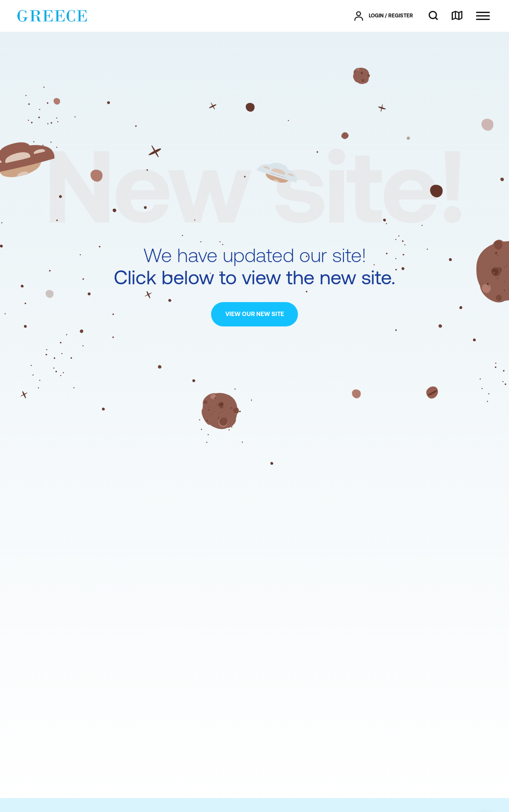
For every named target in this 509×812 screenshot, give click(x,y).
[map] (457, 16)
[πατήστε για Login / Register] (384, 16)
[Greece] (52, 15)
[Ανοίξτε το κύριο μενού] (483, 16)
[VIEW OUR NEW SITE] (254, 314)
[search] (433, 16)
